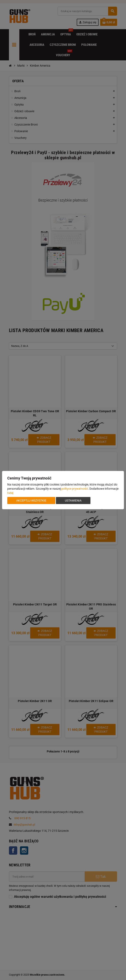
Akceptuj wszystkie (31, 501)
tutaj (10, 493)
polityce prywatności (75, 489)
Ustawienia (73, 501)
